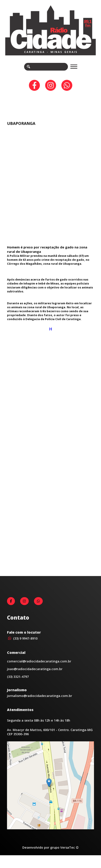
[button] (49, 789)
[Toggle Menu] (74, 67)
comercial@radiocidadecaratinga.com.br (39, 668)
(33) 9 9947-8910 (22, 645)
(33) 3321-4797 (18, 683)
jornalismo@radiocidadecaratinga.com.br (40, 702)
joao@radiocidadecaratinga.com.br (35, 675)
